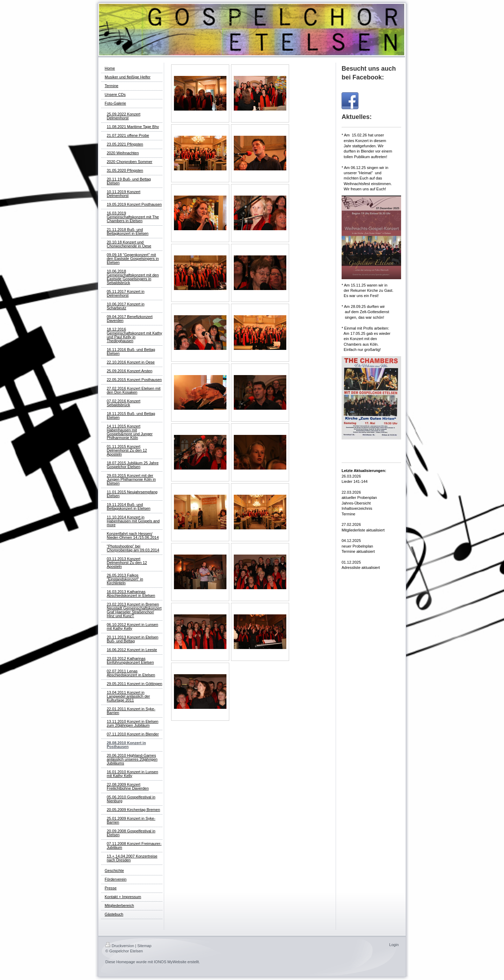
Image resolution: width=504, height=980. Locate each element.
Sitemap (144, 946)
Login (394, 945)
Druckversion (120, 946)
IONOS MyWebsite (170, 962)
